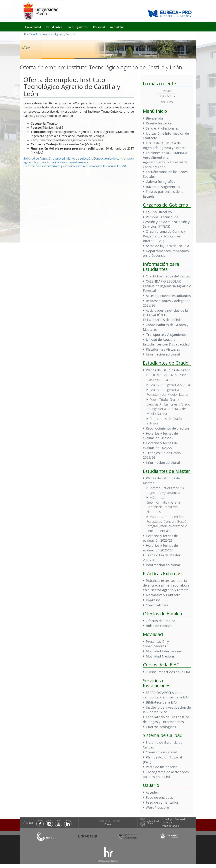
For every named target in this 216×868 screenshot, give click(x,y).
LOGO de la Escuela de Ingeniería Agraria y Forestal (165, 145)
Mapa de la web (170, 826)
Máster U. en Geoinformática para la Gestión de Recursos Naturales (163, 505)
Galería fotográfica (161, 182)
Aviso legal (168, 819)
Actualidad (117, 27)
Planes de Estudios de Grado (168, 370)
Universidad (33, 27)
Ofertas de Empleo (161, 621)
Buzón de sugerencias (163, 187)
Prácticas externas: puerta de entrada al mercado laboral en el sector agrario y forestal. (167, 585)
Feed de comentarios (162, 802)
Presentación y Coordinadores (156, 644)
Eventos (166, 96)
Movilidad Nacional (161, 656)
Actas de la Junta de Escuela (167, 246)
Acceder (152, 792)
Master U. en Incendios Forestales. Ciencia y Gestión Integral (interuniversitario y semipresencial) (167, 524)
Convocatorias (157, 605)
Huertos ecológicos (161, 727)
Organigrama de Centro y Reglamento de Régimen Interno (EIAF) (164, 236)
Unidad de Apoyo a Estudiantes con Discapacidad (166, 342)
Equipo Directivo (159, 212)
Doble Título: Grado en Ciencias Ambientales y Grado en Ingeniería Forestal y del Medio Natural (168, 407)
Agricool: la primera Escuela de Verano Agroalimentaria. (56, 162)
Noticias (167, 102)
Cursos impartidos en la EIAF (168, 672)
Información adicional (163, 354)
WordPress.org (157, 807)
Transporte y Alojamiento (166, 335)
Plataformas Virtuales (163, 349)
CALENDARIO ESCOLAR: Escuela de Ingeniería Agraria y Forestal (167, 286)
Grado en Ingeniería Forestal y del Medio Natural (168, 392)
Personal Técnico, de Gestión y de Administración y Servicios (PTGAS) (166, 222)
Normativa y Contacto (163, 595)
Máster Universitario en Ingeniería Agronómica (165, 490)
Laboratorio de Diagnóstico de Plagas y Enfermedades (166, 719)
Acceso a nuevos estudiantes (168, 296)
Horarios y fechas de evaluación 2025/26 (160, 436)
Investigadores (78, 27)
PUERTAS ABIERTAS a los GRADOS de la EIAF (167, 377)
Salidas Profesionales (162, 128)
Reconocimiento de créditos (168, 428)
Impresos (153, 600)
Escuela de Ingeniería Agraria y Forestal (52, 34)
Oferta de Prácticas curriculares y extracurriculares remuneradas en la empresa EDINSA (75, 166)
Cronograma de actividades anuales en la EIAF (166, 774)
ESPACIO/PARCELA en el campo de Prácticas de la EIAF (166, 695)
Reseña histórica (159, 123)
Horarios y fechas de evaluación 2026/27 (160, 445)
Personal (99, 27)
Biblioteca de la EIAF (162, 702)
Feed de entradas (159, 797)
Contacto (109, 824)
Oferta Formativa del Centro (168, 276)
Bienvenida (154, 118)
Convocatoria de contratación (114, 158)
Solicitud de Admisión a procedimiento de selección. (58, 158)
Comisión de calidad (161, 752)
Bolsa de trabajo (159, 626)
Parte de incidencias (162, 767)
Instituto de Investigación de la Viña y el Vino (167, 710)
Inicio (167, 91)
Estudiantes (54, 27)
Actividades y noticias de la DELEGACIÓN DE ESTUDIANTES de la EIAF (165, 315)
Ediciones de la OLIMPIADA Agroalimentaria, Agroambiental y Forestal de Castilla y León (165, 160)
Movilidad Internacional (164, 651)
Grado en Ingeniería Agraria (170, 385)
